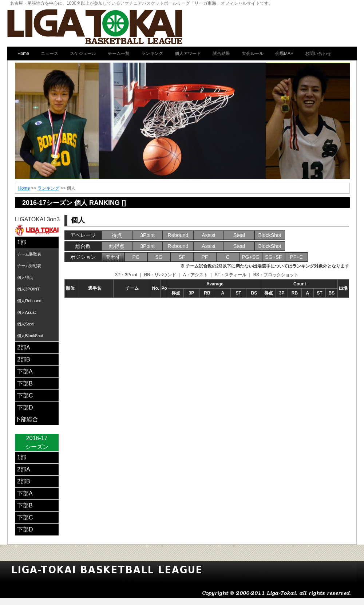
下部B (25, 383)
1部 (22, 242)
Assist (208, 235)
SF (182, 257)
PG (136, 257)
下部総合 (27, 419)
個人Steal (26, 324)
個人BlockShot (30, 336)
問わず (113, 257)
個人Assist (26, 312)
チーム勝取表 (29, 254)
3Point (147, 235)
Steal (239, 235)
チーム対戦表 (29, 266)
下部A (25, 371)
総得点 (117, 246)
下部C (25, 396)
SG (159, 257)
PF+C (296, 257)
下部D (25, 408)
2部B (24, 359)
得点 (117, 235)
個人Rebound (29, 301)
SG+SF (273, 257)
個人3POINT (28, 289)
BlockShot (270, 235)
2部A (24, 347)
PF (205, 257)
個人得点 (25, 277)
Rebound (178, 235)
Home (24, 188)
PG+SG (251, 257)
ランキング (48, 188)
